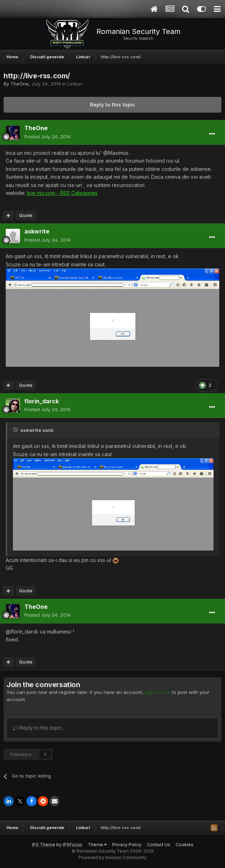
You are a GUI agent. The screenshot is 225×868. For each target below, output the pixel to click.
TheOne (20, 84)
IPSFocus (73, 845)
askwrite (37, 231)
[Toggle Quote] (16, 430)
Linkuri (75, 84)
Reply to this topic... (39, 728)
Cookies (185, 845)
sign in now (158, 692)
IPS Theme (44, 845)
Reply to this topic (112, 105)
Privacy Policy (127, 845)
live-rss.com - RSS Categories (62, 193)
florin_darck (42, 401)
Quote (26, 215)
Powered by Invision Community (112, 857)
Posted (47, 137)
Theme (97, 845)
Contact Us (159, 845)
